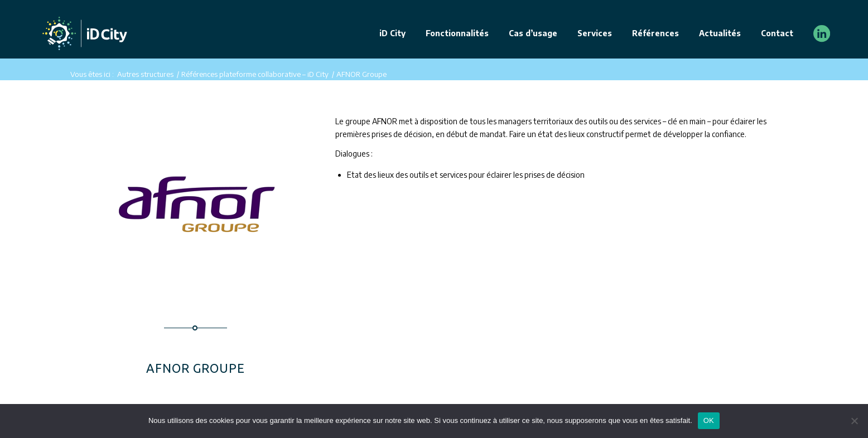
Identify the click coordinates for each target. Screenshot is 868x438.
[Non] (854, 421)
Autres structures (145, 74)
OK (709, 420)
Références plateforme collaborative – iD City (255, 74)
